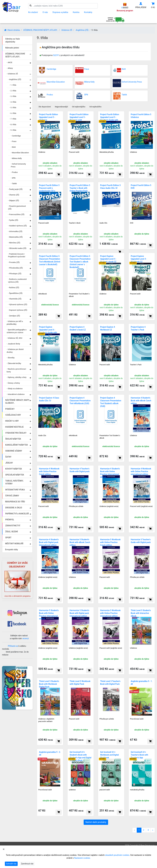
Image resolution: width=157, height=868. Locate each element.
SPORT (8, 538)
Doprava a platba (60, 12)
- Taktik (14, 184)
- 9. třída (13, 130)
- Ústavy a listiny (13, 383)
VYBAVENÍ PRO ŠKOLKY (16, 433)
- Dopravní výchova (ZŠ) (18, 310)
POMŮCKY (10, 409)
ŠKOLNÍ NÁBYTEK (13, 439)
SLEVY (56, 55)
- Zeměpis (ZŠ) (14, 316)
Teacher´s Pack (136, 365)
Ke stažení (33, 12)
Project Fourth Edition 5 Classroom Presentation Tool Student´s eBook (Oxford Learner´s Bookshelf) (80, 262)
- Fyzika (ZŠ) (13, 220)
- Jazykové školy (13, 344)
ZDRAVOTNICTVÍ (13, 526)
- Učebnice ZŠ (12, 74)
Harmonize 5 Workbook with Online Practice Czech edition (110, 542)
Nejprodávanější (61, 107)
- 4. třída (13, 102)
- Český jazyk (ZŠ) (15, 189)
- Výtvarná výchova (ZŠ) (18, 304)
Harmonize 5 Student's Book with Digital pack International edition (79, 613)
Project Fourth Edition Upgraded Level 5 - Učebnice (48, 117)
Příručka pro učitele (76, 506)
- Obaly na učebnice (15, 389)
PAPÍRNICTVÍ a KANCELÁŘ (17, 514)
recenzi (26, 638)
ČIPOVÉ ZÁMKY (12, 496)
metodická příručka (137, 790)
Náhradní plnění (12, 48)
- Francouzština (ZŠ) (16, 214)
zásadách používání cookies (117, 855)
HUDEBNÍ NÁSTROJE (14, 427)
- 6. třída (13, 113)
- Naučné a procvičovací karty (16, 370)
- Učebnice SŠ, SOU (14, 338)
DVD (132, 223)
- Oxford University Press (18, 165)
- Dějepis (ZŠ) (14, 201)
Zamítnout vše (27, 864)
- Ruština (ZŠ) (14, 288)
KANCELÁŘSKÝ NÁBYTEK (17, 445)
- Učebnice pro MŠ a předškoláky (15, 323)
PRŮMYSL (10, 520)
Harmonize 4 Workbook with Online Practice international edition (141, 471)
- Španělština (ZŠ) (15, 293)
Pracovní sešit (74, 152)
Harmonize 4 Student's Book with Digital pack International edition (49, 542)
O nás (45, 12)
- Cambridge (16, 136)
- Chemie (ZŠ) (14, 195)
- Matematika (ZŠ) (15, 237)
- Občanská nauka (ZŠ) (17, 248)
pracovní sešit (105, 790)
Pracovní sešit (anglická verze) (141, 506)
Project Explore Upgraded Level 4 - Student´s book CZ (108, 259)
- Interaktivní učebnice (16, 394)
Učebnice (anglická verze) (109, 506)
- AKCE (9, 62)
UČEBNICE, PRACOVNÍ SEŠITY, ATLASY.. (41, 30)
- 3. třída (13, 96)
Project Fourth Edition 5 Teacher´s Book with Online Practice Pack (80, 188)
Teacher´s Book (75, 223)
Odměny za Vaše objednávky (13, 40)
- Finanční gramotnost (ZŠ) (17, 207)
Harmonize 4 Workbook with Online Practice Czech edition (49, 471)
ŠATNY (8, 457)
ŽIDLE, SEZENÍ (12, 532)
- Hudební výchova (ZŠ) (17, 226)
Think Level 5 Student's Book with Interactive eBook (141, 613)
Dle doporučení (45, 107)
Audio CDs (103, 223)
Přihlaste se (13, 646)
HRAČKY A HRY (12, 421)
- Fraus (14, 141)
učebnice (72, 790)
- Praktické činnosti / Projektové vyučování (17, 255)
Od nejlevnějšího (79, 107)
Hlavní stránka (12, 30)
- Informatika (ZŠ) (15, 231)
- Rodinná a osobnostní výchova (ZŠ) (17, 281)
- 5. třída (13, 108)
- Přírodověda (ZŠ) (15, 268)
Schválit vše (11, 864)
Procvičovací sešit (137, 719)
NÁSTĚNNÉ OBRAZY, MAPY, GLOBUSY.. (17, 401)
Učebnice (42, 152)
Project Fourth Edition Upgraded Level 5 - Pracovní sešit (79, 117)
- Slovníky (11, 358)
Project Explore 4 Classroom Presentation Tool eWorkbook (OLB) (80, 401)
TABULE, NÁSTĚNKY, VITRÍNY (14, 482)
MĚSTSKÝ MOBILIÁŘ (14, 544)
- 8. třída (13, 125)
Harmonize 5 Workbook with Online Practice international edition (110, 613)
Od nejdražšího (96, 107)
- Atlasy (10, 68)
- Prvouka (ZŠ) (14, 262)
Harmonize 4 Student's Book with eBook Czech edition (141, 401)
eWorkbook (43, 294)
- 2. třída (13, 91)
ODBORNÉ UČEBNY (14, 451)
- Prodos (14, 172)
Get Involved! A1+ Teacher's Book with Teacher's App (139, 755)
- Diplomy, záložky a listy (17, 377)
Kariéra (76, 12)
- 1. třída (13, 85)
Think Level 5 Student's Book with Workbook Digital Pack (49, 684)
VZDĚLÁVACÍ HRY (13, 415)
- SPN (13, 178)
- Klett (13, 147)
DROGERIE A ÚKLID (14, 508)
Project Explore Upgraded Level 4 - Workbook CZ (139, 259)
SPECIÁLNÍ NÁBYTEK (15, 475)
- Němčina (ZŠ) (14, 243)
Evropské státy (12, 550)
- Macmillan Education (20, 153)
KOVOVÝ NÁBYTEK (14, 469)
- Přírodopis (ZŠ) (15, 274)
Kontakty (88, 12)
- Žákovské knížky (14, 363)
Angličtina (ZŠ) (82, 30)
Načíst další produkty (96, 822)
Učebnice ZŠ (67, 30)
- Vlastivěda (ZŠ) (15, 299)
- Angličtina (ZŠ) (15, 79)
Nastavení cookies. (82, 858)
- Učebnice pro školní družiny (15, 351)
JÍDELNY (9, 463)
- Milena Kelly (16, 158)
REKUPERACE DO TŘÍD (15, 502)
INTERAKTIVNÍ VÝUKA (15, 490)
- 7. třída (13, 119)
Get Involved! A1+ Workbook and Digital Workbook (109, 755)
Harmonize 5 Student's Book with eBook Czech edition (80, 542)
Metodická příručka (107, 152)
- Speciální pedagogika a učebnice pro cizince (17, 331)
